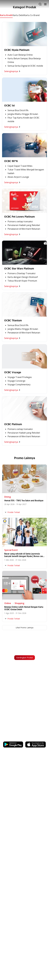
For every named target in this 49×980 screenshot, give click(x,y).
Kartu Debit (18, 15)
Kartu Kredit (6, 15)
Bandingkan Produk (25, 658)
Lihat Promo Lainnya (24, 628)
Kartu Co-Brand (32, 15)
